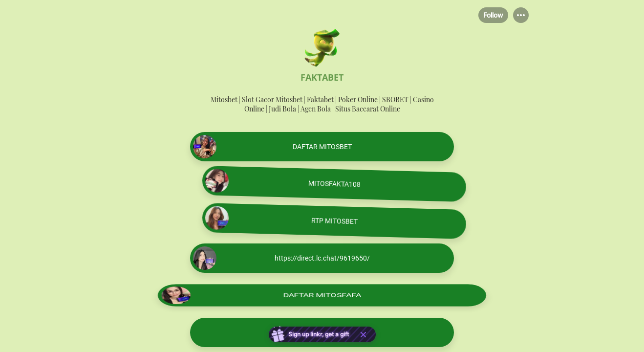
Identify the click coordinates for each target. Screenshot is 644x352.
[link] (322, 147)
